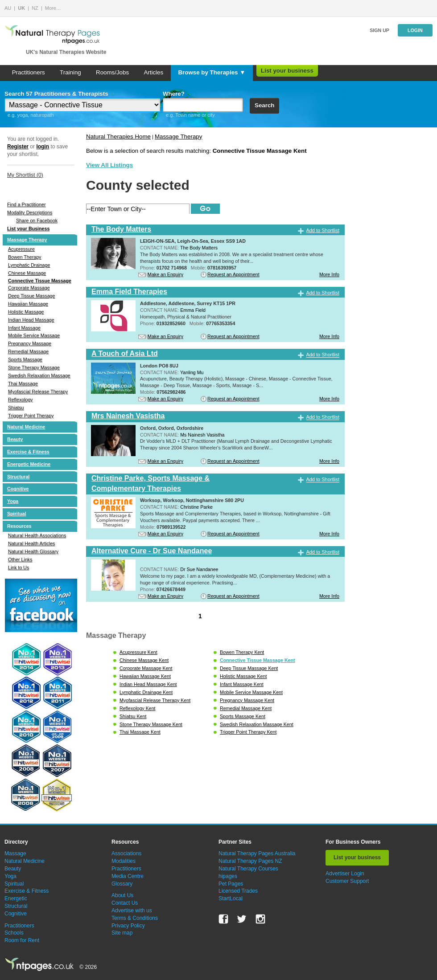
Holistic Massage (26, 312)
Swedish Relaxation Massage (39, 376)
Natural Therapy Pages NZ (250, 861)
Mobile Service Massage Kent (251, 692)
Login (415, 30)
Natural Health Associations (37, 535)
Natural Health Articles (31, 543)
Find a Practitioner (26, 204)
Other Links (20, 559)
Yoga (13, 501)
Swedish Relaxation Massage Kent (257, 724)
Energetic (16, 898)
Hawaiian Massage (28, 304)
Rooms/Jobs (112, 72)
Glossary (122, 884)
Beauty (15, 439)
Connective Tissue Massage (40, 281)
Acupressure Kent (138, 652)
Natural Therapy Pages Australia (257, 853)
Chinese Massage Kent (144, 660)
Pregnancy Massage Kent (247, 700)
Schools (14, 933)
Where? (174, 94)
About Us (122, 895)
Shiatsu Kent (133, 716)
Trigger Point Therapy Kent (248, 732)
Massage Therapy (27, 240)
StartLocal (231, 898)
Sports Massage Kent (243, 716)
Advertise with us (132, 911)
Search (264, 105)
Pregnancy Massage (30, 343)
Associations (126, 853)
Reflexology (21, 400)
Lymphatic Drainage (29, 265)
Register (18, 147)
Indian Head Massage (31, 320)
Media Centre (128, 876)
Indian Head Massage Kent (148, 684)
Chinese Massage (27, 273)
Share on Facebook (37, 220)
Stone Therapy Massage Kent (151, 724)
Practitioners (29, 72)
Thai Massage (23, 384)
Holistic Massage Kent (243, 676)
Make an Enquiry (165, 274)
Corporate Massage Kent (146, 668)
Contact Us (125, 903)
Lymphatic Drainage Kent (146, 692)
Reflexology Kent (138, 708)
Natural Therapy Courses (248, 869)
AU (8, 8)
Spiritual (17, 514)
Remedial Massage (28, 351)
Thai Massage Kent (140, 732)
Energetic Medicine (29, 464)
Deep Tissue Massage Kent (249, 668)
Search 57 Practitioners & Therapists (56, 94)
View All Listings (109, 165)
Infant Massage (24, 328)
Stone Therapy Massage (34, 367)
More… (53, 8)
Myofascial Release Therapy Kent (155, 700)
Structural (18, 477)
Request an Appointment (233, 274)
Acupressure (21, 249)
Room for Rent (22, 940)
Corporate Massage (29, 288)
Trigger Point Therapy (31, 416)
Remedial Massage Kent (246, 708)
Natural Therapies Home (118, 137)
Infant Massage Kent (242, 684)
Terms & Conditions (135, 918)
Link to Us (19, 568)
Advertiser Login (345, 874)
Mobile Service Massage (34, 335)
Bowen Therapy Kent (242, 652)
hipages (228, 876)
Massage (15, 853)
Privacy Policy (128, 926)
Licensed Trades (238, 891)
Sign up (379, 30)
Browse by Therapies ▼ (212, 72)
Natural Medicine (26, 427)
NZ (35, 8)
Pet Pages (231, 884)
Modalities (124, 861)
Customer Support (347, 881)
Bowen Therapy (25, 257)
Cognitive (18, 489)
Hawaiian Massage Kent (145, 676)
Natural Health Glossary (33, 551)
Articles (153, 72)
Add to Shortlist (323, 230)
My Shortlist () (25, 175)
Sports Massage (25, 359)
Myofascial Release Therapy (38, 392)
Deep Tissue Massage (31, 296)
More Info (329, 274)
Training (70, 72)
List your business (287, 71)
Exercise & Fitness (28, 452)
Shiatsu (16, 408)
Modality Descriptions (30, 212)
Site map (122, 933)
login (43, 147)
